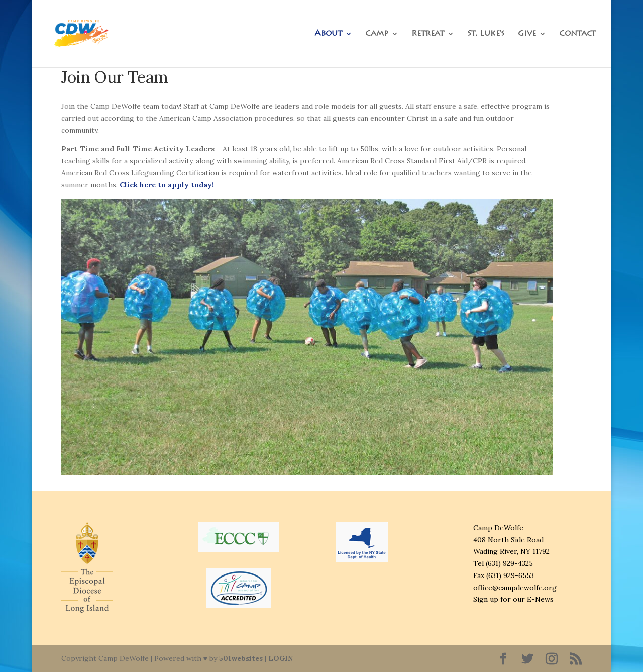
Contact (577, 34)
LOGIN (281, 658)
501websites (241, 658)
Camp (377, 34)
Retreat (428, 34)
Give (527, 34)
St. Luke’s (486, 34)
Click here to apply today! (167, 185)
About (328, 34)
